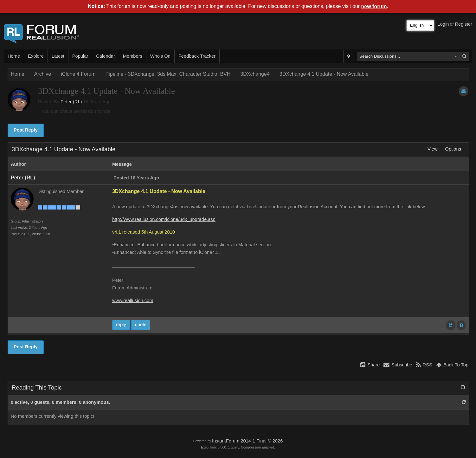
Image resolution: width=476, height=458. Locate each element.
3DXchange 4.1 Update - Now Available (324, 74)
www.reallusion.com (133, 300)
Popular (80, 56)
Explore (36, 56)
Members (133, 56)
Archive (43, 74)
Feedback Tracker (197, 56)
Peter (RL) (71, 102)
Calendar (105, 56)
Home (14, 56)
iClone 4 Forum (78, 74)
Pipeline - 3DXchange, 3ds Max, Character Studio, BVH (168, 74)
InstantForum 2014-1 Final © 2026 (247, 441)
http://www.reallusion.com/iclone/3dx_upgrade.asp (164, 219)
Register (463, 24)
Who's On (160, 56)
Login (443, 24)
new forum (374, 6)
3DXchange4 (255, 74)
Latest (58, 56)
